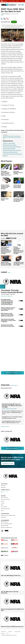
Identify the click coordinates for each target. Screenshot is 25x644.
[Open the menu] (23, 5)
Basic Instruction (6, 388)
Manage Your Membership (6, 528)
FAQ (8, 633)
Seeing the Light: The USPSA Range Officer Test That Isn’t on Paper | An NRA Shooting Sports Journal (12, 412)
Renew (13, 1)
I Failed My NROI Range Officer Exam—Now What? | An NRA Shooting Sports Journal (11, 422)
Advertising (3, 487)
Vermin (15, 409)
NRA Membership (5, 522)
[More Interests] (18, 385)
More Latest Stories (15, 373)
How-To (3, 501)
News (2, 15)
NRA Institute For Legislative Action (8, 515)
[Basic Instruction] (10, 427)
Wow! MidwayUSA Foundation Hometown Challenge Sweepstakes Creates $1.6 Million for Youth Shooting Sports (7, 302)
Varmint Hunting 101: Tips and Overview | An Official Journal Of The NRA (12, 406)
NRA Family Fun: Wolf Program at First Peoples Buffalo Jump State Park (7, 315)
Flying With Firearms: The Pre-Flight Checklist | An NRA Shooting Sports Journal (12, 418)
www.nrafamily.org (12, 84)
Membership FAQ (5, 526)
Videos (2, 511)
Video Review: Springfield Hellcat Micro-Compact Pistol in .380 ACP (8, 320)
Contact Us (3, 485)
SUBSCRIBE (8, 463)
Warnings (3, 633)
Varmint (4, 409)
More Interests (14, 385)
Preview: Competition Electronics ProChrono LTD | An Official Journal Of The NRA (19, 250)
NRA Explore (4, 517)
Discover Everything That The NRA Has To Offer (12, 610)
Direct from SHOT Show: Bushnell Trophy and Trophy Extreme (12, 151)
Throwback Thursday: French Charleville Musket (12, 291)
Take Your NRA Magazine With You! (11, 575)
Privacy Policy (3, 632)
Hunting (3, 503)
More (9, 273)
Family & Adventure (8, 296)
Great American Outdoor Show (9, 71)
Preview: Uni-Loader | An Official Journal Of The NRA (19, 264)
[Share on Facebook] (2, 18)
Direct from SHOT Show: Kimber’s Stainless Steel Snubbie (12, 148)
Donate (17, 1)
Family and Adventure (5, 499)
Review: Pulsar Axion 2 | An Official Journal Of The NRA (6, 264)
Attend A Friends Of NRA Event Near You (12, 627)
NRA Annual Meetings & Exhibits (9, 69)
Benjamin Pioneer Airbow (10, 145)
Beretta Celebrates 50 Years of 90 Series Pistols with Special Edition (8, 309)
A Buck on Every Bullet (9, 143)
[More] (11, 273)
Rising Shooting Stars (5, 509)
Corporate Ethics (17, 632)
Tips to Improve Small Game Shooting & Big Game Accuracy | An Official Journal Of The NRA (6, 250)
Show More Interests (15, 448)
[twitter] (5, 18)
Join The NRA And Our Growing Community (10, 592)
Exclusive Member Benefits (7, 524)
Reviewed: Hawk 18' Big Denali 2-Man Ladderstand (8, 326)
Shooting (5, 136)
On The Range (4, 507)
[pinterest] (8, 18)
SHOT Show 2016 (9, 137)
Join (10, 1)
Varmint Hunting (9, 409)
